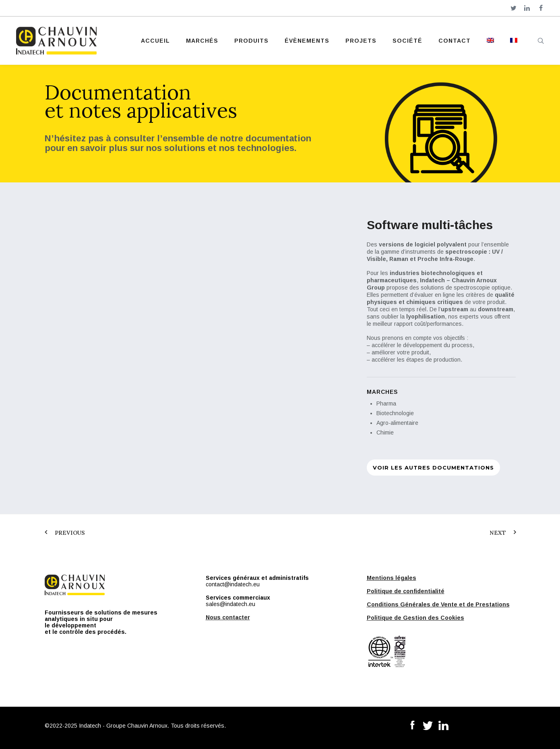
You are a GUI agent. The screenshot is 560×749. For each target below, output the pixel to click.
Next (498, 533)
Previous (70, 533)
